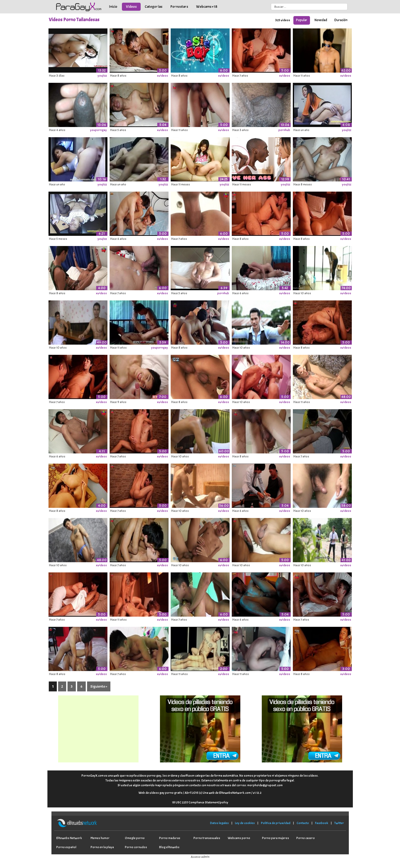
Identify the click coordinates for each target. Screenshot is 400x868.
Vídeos (131, 7)
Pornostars (179, 7)
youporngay (98, 130)
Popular (302, 20)
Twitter (339, 823)
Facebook (322, 823)
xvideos (162, 76)
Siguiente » (99, 686)
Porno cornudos (136, 847)
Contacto (303, 823)
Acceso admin (200, 857)
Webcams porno (239, 838)
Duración (341, 20)
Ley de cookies (245, 823)
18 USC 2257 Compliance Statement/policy (200, 802)
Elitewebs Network (69, 838)
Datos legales (219, 823)
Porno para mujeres (276, 838)
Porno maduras (170, 838)
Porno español (66, 847)
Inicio (113, 7)
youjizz (102, 76)
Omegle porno (135, 838)
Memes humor (100, 838)
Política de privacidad (276, 823)
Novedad (321, 20)
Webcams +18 (207, 7)
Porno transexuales (207, 838)
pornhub (284, 130)
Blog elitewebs (169, 847)
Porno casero (306, 838)
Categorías (154, 7)
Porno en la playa (102, 847)
